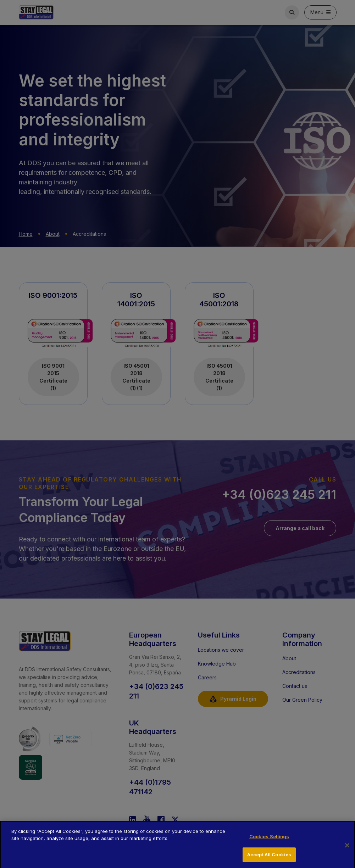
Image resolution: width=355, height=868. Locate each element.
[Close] (347, 848)
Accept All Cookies (269, 858)
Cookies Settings (269, 840)
